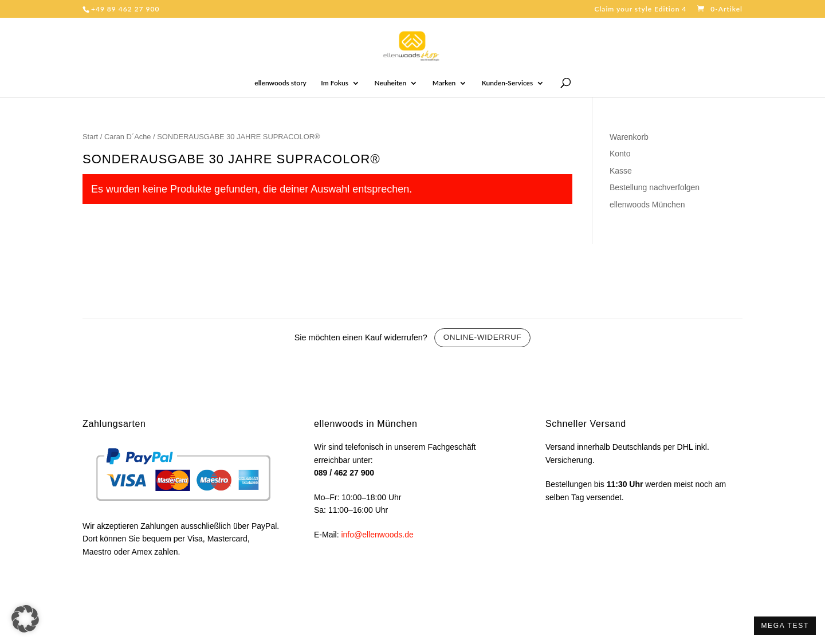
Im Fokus (335, 83)
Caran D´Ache (128, 137)
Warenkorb (629, 137)
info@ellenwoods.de (377, 535)
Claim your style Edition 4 (640, 9)
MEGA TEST (785, 626)
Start (90, 137)
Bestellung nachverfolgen (655, 187)
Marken (444, 83)
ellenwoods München (647, 205)
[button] (25, 619)
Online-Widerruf (483, 337)
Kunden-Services (507, 83)
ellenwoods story (280, 83)
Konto (620, 154)
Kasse (621, 171)
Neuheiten (391, 83)
